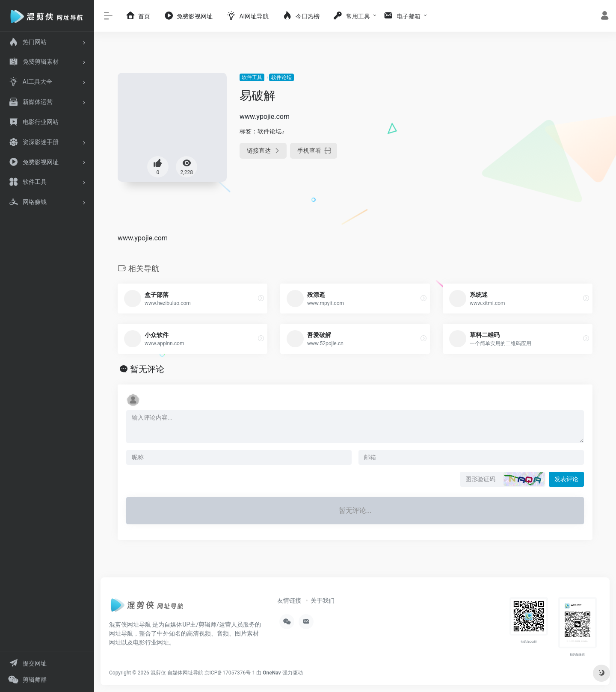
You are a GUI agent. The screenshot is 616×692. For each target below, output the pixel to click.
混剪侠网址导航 (130, 624)
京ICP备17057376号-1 (230, 673)
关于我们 (323, 600)
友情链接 (289, 600)
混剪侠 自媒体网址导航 (177, 673)
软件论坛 (281, 77)
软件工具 (252, 77)
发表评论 (566, 479)
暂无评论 (147, 369)
